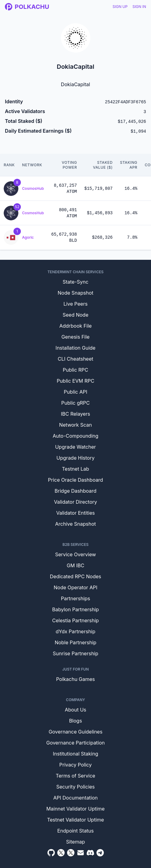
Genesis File (76, 337)
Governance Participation (75, 743)
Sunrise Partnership (75, 653)
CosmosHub (33, 188)
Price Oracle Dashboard (76, 480)
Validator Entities (76, 513)
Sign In (139, 7)
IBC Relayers (75, 414)
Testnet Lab (75, 469)
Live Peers (75, 304)
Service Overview (75, 554)
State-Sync (75, 282)
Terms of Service (75, 776)
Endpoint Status (75, 831)
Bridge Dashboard (75, 491)
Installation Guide (75, 348)
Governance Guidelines (76, 732)
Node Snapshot (75, 293)
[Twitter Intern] (71, 853)
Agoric (28, 237)
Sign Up (120, 7)
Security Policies (76, 787)
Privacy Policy (76, 765)
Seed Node (76, 315)
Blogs (75, 721)
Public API (75, 392)
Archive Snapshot (75, 524)
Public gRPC (75, 403)
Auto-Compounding (75, 436)
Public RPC (75, 370)
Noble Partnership (75, 642)
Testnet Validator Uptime (76, 820)
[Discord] (90, 853)
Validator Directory (75, 502)
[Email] (81, 853)
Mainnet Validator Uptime (75, 809)
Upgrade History (75, 458)
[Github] (51, 853)
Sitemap (75, 842)
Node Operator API (75, 587)
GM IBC (75, 565)
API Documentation (75, 798)
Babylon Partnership (75, 609)
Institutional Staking (76, 754)
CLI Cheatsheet (75, 359)
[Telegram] (100, 853)
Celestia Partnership (75, 620)
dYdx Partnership (76, 631)
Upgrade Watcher (75, 447)
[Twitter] (61, 853)
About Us (76, 710)
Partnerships (76, 598)
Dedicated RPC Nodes (75, 576)
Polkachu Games (75, 679)
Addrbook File (76, 326)
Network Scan (75, 425)
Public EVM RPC (75, 381)
